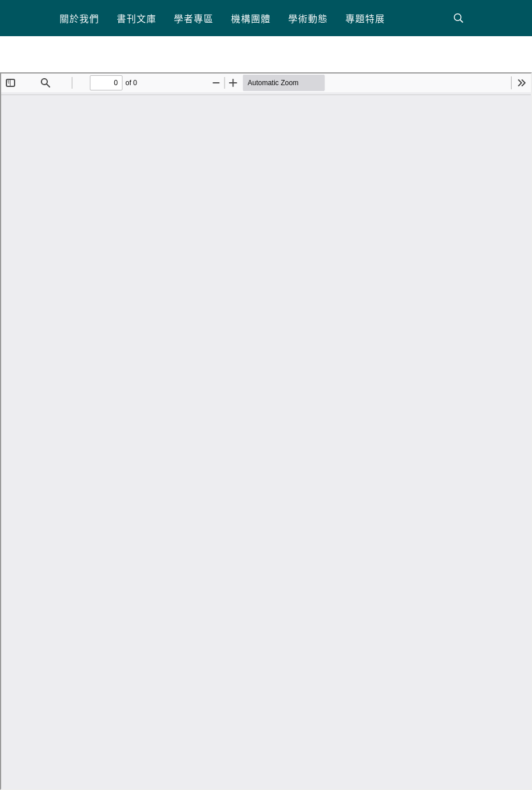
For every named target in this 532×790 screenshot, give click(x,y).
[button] (79, 18)
